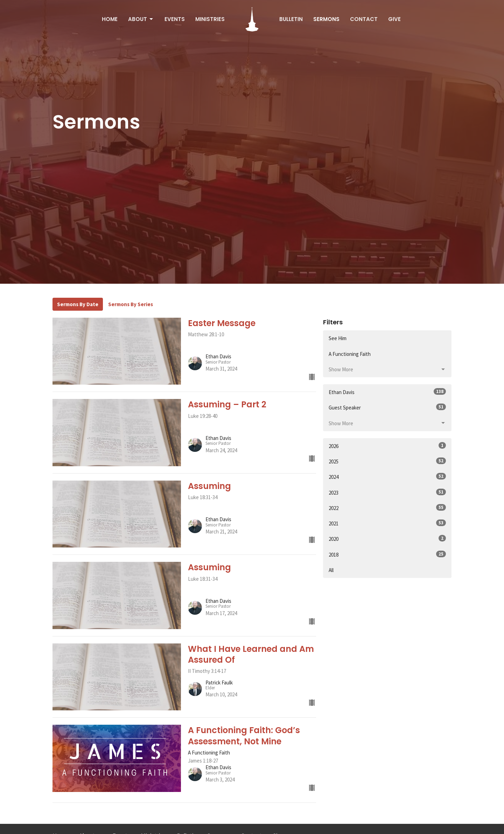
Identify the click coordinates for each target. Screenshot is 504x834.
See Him (338, 338)
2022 (387, 508)
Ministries (210, 19)
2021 (387, 523)
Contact (364, 19)
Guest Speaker (387, 407)
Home (110, 19)
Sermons (326, 19)
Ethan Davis (387, 392)
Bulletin (291, 19)
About (141, 19)
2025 (387, 461)
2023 (387, 492)
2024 (387, 477)
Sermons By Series (131, 304)
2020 (387, 539)
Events (175, 19)
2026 (387, 446)
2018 (387, 554)
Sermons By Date (78, 304)
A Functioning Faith (350, 354)
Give (394, 19)
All (331, 570)
